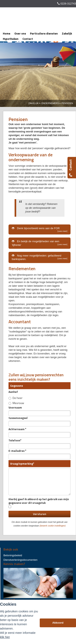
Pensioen (67, 103)
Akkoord (58, 623)
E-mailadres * (17, 451)
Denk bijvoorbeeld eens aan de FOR (40, 229)
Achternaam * (17, 429)
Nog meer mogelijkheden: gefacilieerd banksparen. (40, 257)
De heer (16, 398)
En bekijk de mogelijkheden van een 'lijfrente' (40, 243)
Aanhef (13, 392)
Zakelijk (34, 103)
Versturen (40, 514)
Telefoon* (15, 440)
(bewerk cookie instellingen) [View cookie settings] (53, 526)
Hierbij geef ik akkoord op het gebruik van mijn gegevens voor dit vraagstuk (39, 503)
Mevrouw (16, 403)
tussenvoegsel (18, 418)
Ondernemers (50, 103)
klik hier (5, 637)
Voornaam (15, 407)
